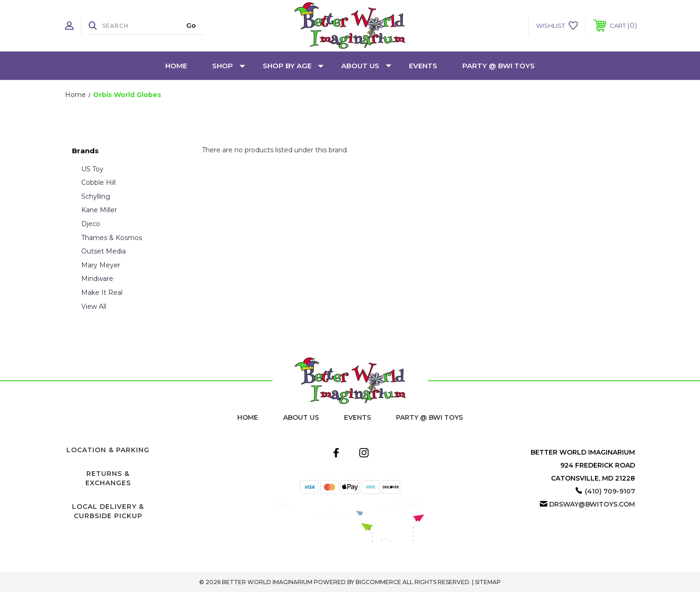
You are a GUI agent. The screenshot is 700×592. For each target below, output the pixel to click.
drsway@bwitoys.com (592, 504)
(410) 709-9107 (610, 491)
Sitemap (488, 582)
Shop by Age (293, 66)
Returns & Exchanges (108, 478)
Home (176, 66)
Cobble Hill (98, 182)
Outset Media (104, 251)
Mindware (97, 279)
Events (423, 66)
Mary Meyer (101, 265)
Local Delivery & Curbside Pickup (108, 511)
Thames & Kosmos (112, 238)
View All (94, 306)
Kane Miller (99, 210)
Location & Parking (108, 450)
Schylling (96, 196)
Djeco (91, 224)
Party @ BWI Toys (499, 66)
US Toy (92, 169)
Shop (229, 66)
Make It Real (102, 293)
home (248, 417)
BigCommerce (378, 582)
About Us (366, 66)
